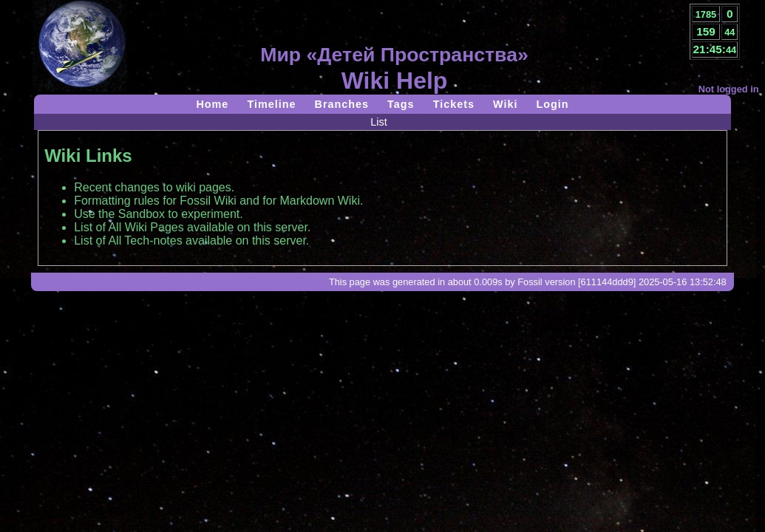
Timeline (271, 104)
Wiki (505, 104)
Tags (401, 104)
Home (212, 104)
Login (552, 104)
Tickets (454, 104)
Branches (342, 104)
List (378, 122)
